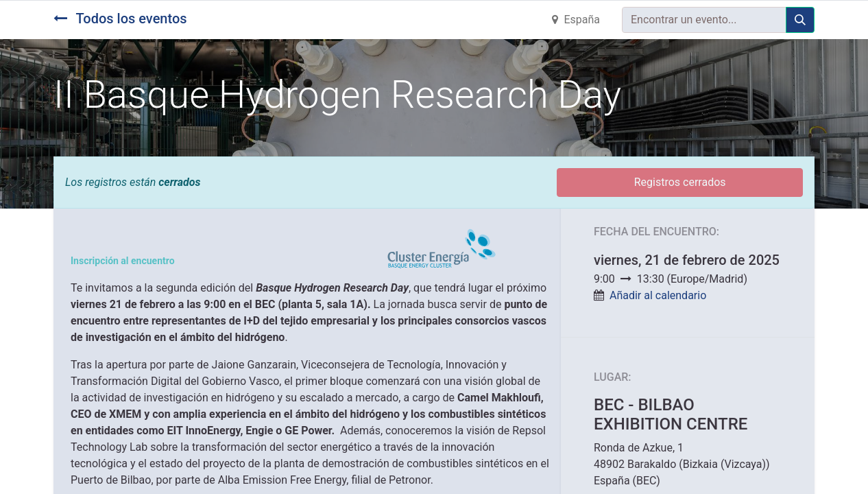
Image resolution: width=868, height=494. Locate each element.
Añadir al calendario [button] (658, 295)
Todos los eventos (120, 19)
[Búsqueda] (800, 20)
